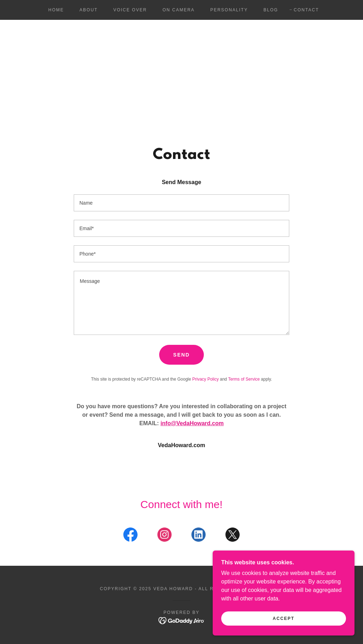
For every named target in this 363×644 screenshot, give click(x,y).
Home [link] (56, 10)
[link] (130, 536)
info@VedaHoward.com (192, 423)
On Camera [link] (178, 10)
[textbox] (181, 203)
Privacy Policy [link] (205, 379)
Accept (283, 628)
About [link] (88, 10)
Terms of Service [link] (244, 379)
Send (182, 355)
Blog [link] (271, 10)
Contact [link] (306, 10)
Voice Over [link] (130, 10)
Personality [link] (229, 10)
